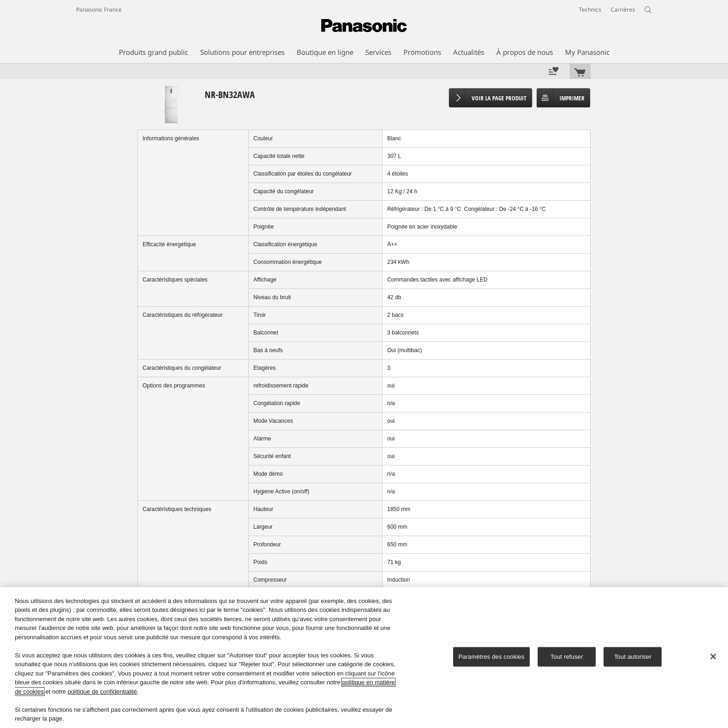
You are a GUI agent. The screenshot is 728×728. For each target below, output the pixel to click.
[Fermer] (713, 656)
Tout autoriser (633, 657)
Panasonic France (99, 10)
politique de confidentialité (102, 692)
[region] (364, 658)
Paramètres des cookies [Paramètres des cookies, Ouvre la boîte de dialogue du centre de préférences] (491, 657)
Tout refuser (566, 657)
